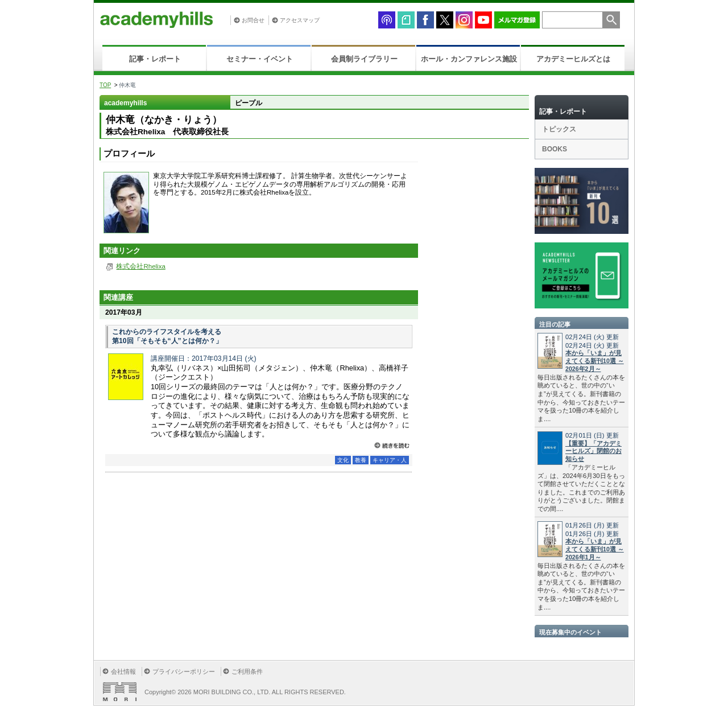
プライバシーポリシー (184, 671)
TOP (105, 85)
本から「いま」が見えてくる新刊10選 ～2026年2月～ (595, 361)
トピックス (559, 129)
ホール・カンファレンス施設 (469, 59)
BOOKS (555, 149)
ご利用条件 (247, 671)
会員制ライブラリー (364, 59)
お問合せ (253, 20)
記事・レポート (155, 59)
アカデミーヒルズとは (573, 59)
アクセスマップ (300, 20)
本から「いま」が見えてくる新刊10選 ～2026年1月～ (595, 549)
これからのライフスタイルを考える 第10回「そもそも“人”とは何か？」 (167, 336)
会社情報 (123, 671)
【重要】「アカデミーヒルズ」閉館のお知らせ (593, 451)
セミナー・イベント (260, 59)
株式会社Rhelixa (140, 266)
